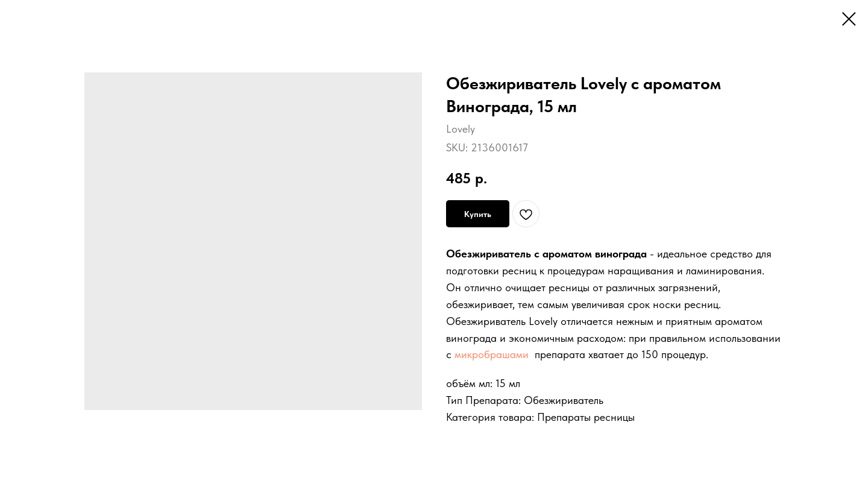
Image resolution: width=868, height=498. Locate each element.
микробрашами (492, 354)
